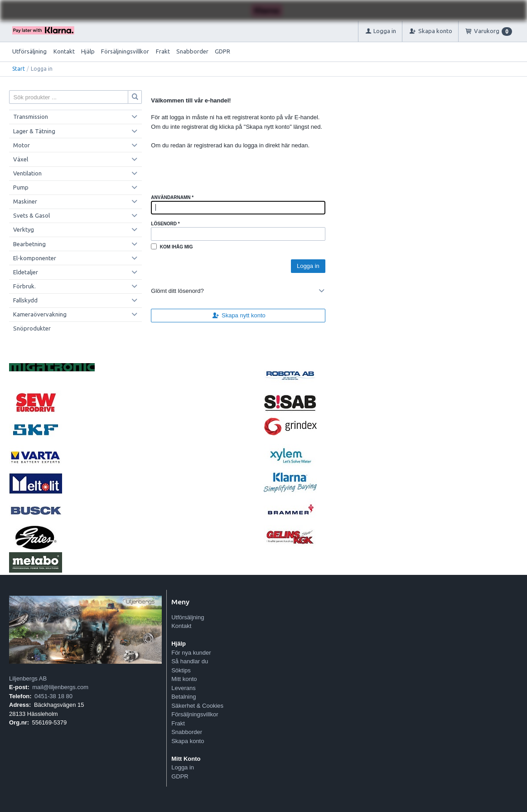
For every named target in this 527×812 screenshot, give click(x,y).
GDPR (222, 51)
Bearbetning (29, 244)
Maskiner (25, 201)
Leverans (183, 688)
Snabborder (192, 51)
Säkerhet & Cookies (197, 706)
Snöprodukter (32, 328)
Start (19, 69)
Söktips (181, 670)
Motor (22, 145)
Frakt (163, 51)
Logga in (183, 767)
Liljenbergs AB (28, 678)
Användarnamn (172, 197)
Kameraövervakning (40, 314)
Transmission (31, 117)
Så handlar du (190, 661)
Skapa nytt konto (238, 315)
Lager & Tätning (34, 131)
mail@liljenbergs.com (60, 687)
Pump (21, 187)
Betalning (184, 697)
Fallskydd (25, 300)
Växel (21, 159)
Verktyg (24, 229)
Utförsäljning (29, 51)
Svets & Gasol (31, 215)
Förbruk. (24, 286)
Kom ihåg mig (176, 247)
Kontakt (64, 51)
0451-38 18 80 (53, 696)
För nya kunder (191, 653)
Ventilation (27, 173)
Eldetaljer (26, 272)
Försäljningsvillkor (125, 51)
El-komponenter (35, 258)
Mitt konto (184, 679)
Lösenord (165, 224)
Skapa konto (188, 741)
